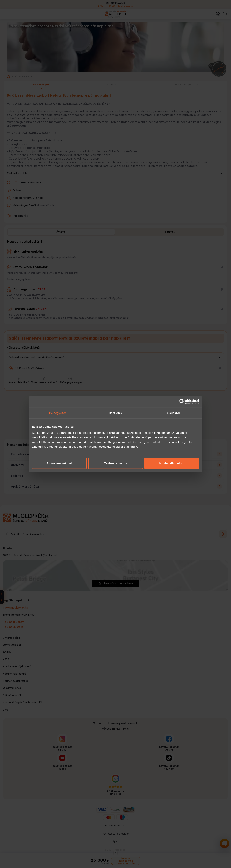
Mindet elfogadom (172, 463)
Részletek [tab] (115, 413)
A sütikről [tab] (173, 413)
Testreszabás (116, 463)
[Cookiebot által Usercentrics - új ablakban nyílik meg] (182, 402)
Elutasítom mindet (59, 463)
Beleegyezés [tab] (58, 413)
